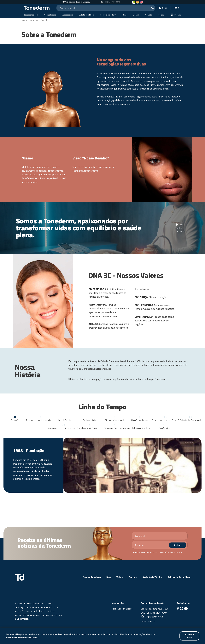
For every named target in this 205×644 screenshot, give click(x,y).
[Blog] (124, 15)
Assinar (178, 545)
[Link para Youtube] (186, 609)
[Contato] (149, 15)
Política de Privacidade (173, 552)
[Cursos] (161, 15)
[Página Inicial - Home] (37, 8)
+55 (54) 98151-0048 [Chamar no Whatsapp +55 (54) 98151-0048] (112, 2)
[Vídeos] (136, 15)
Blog (109, 577)
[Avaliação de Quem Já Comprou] (76, 2)
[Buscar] (152, 8)
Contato (133, 577)
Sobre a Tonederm (92, 577)
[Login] (163, 8)
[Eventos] (176, 15)
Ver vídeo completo (179, 228)
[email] (160, 536)
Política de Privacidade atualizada (22, 638)
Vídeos (120, 577)
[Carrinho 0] (177, 8)
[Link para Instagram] (182, 609)
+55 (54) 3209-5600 (159, 609)
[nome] (160, 545)
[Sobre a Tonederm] (108, 15)
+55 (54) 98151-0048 (156, 613)
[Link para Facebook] (178, 609)
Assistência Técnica (152, 577)
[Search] (106, 8)
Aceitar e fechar (189, 636)
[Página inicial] (27, 20)
